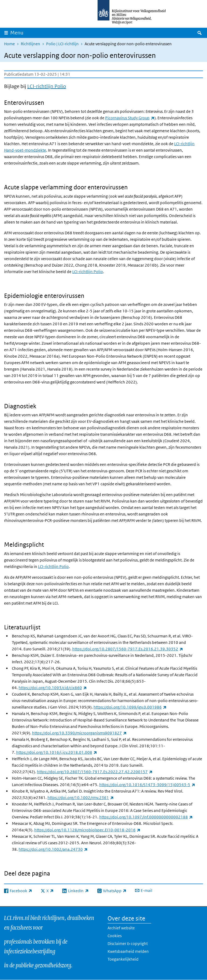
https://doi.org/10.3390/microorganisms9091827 (79, 733)
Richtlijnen (30, 44)
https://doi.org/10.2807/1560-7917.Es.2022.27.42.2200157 (95, 772)
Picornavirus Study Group (130, 118)
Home (9, 44)
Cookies (115, 936)
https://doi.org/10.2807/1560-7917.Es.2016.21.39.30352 (128, 649)
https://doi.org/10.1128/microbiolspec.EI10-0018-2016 (87, 830)
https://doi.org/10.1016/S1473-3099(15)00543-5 (147, 785)
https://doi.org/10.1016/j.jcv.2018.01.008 (57, 752)
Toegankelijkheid (123, 959)
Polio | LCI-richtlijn (62, 44)
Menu (17, 33)
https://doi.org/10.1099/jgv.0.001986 (130, 707)
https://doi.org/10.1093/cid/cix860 (53, 688)
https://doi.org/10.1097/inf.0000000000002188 (146, 817)
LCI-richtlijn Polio (47, 86)
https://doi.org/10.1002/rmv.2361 (81, 798)
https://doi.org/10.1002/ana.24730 (53, 849)
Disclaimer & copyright (128, 944)
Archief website (121, 928)
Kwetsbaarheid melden (128, 951)
